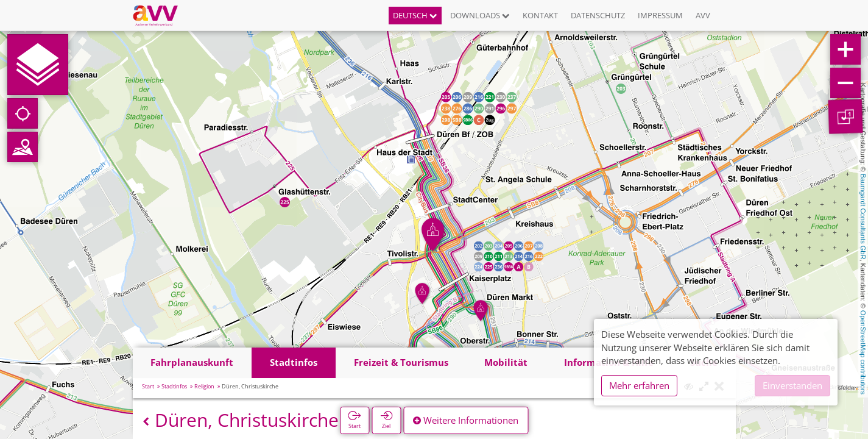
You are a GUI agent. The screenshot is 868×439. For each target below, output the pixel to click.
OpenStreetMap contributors (863, 352)
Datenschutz (598, 15)
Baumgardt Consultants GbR (863, 217)
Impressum (660, 15)
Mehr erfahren (639, 385)
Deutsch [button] (415, 15)
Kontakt (540, 15)
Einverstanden (792, 385)
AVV (703, 15)
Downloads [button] (480, 15)
